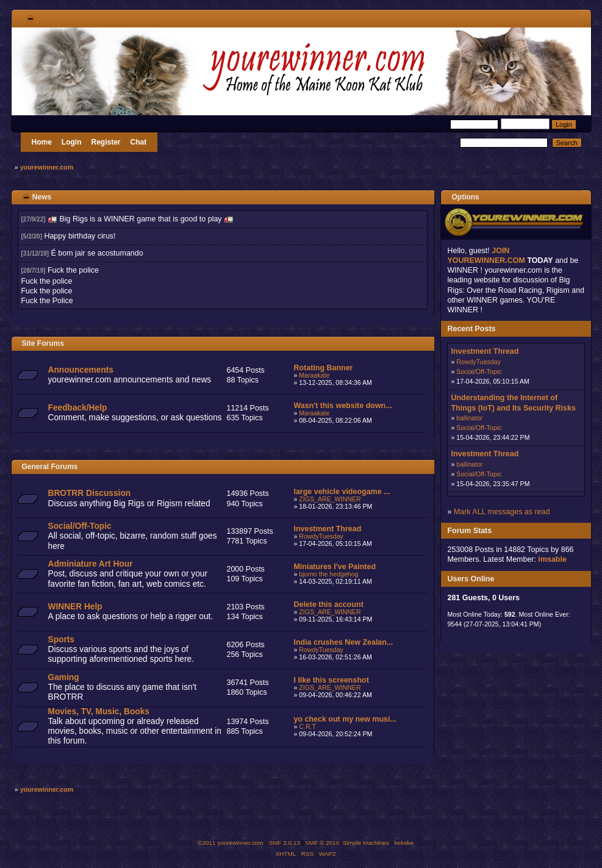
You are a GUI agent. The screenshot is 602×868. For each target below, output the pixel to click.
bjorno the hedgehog (328, 574)
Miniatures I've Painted (335, 567)
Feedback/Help (78, 408)
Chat (139, 142)
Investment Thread (327, 529)
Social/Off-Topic (80, 526)
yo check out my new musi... (345, 719)
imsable (552, 559)
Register (106, 142)
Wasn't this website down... (342, 406)
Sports (61, 640)
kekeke (404, 843)
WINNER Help (75, 607)
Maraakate (314, 375)
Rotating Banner (323, 368)
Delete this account (328, 604)
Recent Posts (471, 329)
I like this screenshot (331, 680)
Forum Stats (469, 531)
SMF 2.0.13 (284, 843)
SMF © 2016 (322, 843)
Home (42, 142)
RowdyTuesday (321, 536)
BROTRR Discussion (90, 493)
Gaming (64, 677)
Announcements (81, 370)
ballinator (469, 418)
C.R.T (307, 726)
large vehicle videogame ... (342, 492)
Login (72, 142)
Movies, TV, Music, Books (99, 712)
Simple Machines (366, 843)
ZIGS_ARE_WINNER (330, 499)
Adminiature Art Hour (91, 564)
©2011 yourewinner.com (231, 843)
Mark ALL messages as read (502, 512)
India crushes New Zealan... (343, 642)
